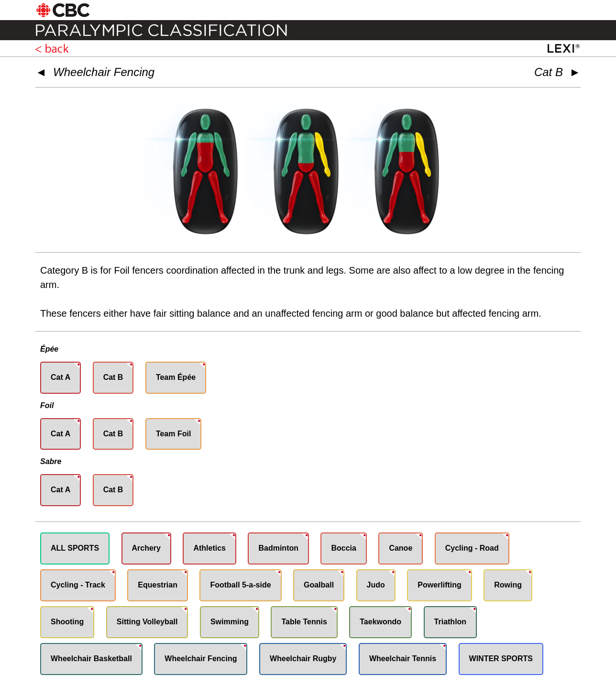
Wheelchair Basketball (91, 659)
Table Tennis (304, 622)
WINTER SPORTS (501, 659)
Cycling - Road (472, 548)
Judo (376, 585)
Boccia (343, 548)
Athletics (209, 548)
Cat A (60, 377)
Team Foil (174, 434)
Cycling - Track (78, 585)
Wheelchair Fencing (104, 72)
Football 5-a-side (240, 585)
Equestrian (158, 585)
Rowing (508, 585)
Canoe (401, 548)
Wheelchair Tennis (403, 659)
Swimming (230, 622)
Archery (146, 548)
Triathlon (451, 622)
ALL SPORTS (75, 548)
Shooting (67, 622)
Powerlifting (440, 585)
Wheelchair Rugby (303, 659)
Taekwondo (380, 622)
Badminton (278, 548)
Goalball (319, 585)
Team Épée (176, 377)
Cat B (113, 377)
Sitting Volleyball (147, 622)
